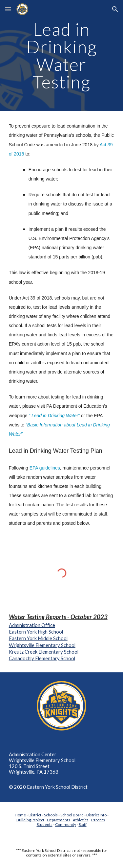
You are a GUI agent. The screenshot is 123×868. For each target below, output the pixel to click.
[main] (62, 55)
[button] (8, 9)
